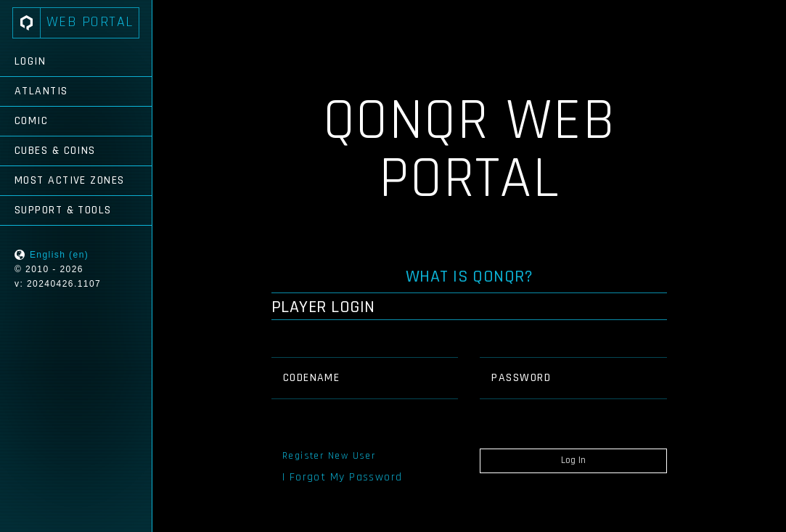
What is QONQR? (470, 277)
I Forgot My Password (343, 477)
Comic (31, 121)
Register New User (329, 456)
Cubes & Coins (55, 151)
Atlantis (41, 91)
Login (30, 61)
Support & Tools (63, 210)
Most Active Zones (69, 180)
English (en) (59, 255)
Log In (573, 460)
